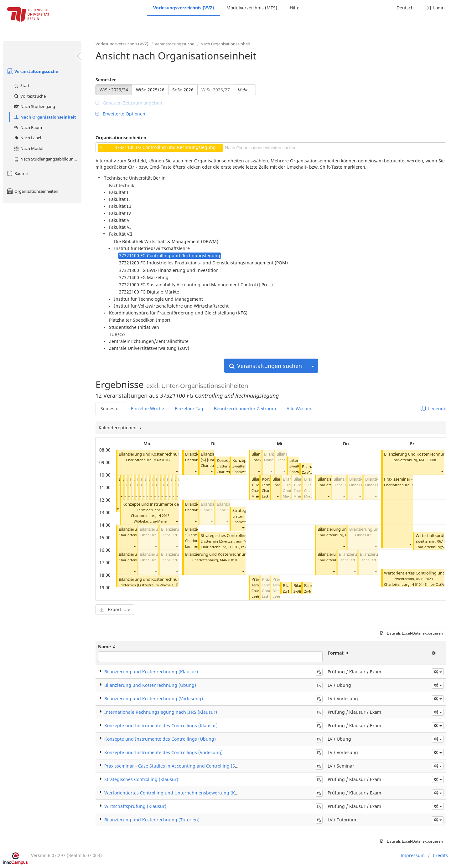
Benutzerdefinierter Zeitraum (245, 408)
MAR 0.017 (162, 460)
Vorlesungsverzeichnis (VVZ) (184, 8)
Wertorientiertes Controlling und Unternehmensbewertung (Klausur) (177, 793)
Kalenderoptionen (118, 428)
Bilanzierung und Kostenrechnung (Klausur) (160, 579)
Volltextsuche (30, 96)
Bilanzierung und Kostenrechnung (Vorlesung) (154, 699)
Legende (433, 408)
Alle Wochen (300, 408)
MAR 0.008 (428, 460)
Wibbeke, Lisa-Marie (150, 521)
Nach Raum (28, 127)
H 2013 (164, 516)
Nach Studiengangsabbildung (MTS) (47, 159)
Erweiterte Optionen (120, 114)
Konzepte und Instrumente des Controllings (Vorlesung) (163, 752)
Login (435, 8)
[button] (177, 471)
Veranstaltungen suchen (266, 366)
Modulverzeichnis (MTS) (252, 8)
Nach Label (27, 138)
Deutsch (405, 8)
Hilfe (295, 8)
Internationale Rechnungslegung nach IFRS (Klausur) (161, 712)
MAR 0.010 (228, 560)
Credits (440, 855)
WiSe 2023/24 (114, 90)
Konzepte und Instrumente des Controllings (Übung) (172, 504)
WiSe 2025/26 (150, 90)
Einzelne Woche (148, 408)
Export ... (115, 609)
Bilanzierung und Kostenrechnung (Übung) (150, 685)
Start (21, 85)
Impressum (413, 855)
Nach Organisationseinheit (45, 117)
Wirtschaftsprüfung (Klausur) (135, 806)
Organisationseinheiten (32, 191)
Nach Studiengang (34, 106)
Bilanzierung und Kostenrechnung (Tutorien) (161, 454)
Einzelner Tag (189, 408)
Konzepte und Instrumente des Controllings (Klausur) (161, 725)
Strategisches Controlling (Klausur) (233, 536)
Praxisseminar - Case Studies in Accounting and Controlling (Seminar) (178, 766)
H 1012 (234, 547)
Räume (17, 173)
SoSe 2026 (183, 90)
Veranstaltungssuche (32, 71)
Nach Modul (28, 148)
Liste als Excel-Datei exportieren (412, 633)
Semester (106, 80)
